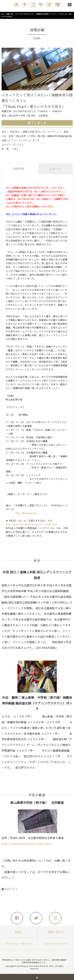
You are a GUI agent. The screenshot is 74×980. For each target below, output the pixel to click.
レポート (55, 169)
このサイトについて (56, 944)
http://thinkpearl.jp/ (26, 513)
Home (3, 14)
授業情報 (19, 169)
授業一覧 (9, 14)
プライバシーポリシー (19, 944)
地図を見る (11, 889)
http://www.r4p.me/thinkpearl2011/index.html (31, 524)
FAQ (19, 932)
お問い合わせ (56, 932)
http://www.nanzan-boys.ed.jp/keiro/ (27, 844)
